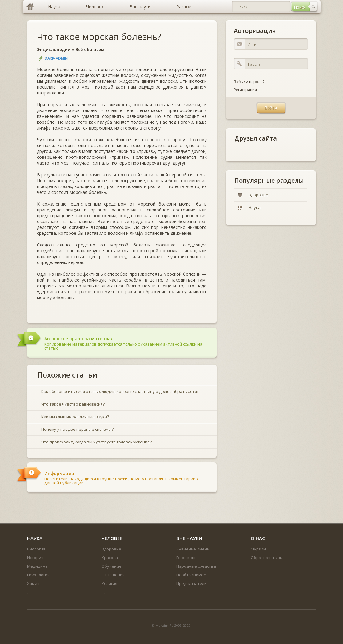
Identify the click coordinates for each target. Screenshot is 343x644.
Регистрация (245, 90)
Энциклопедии (54, 49)
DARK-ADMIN (56, 58)
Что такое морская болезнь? (99, 36)
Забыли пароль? (249, 82)
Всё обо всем (90, 49)
